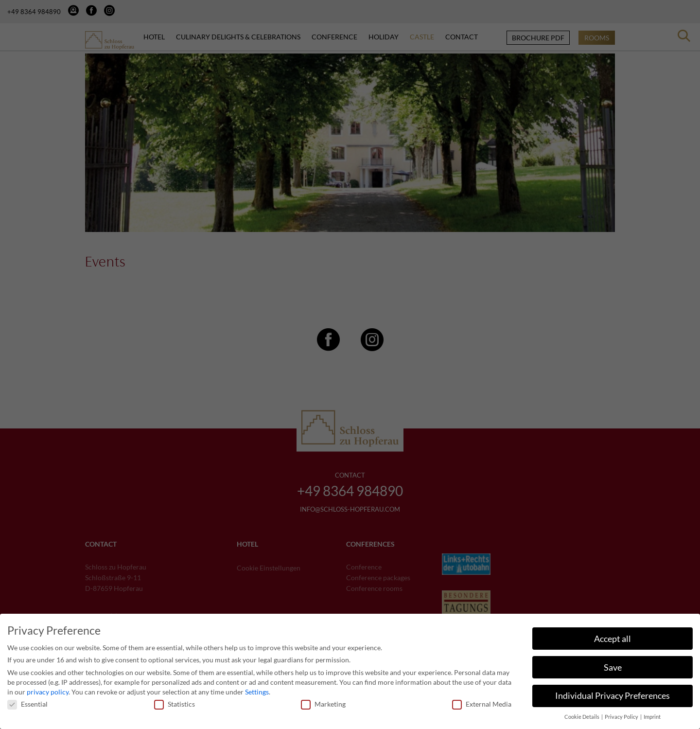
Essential (27, 701)
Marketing (323, 701)
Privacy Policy (622, 713)
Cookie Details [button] (582, 713)
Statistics (175, 701)
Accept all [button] (612, 635)
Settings (257, 688)
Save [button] (613, 664)
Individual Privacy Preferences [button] (612, 693)
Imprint (652, 713)
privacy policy (48, 688)
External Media (482, 701)
